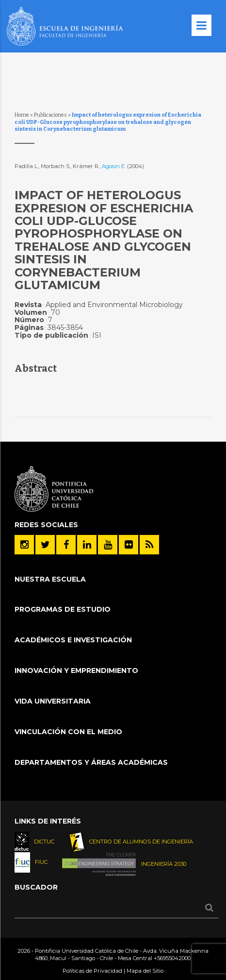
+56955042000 (172, 958)
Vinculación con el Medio (68, 732)
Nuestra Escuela (50, 579)
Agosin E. (114, 166)
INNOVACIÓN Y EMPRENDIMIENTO (76, 671)
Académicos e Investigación (73, 640)
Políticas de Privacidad (92, 971)
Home (22, 115)
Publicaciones (50, 115)
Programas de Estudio (63, 609)
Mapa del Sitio (145, 971)
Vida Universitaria (53, 701)
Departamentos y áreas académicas (91, 762)
